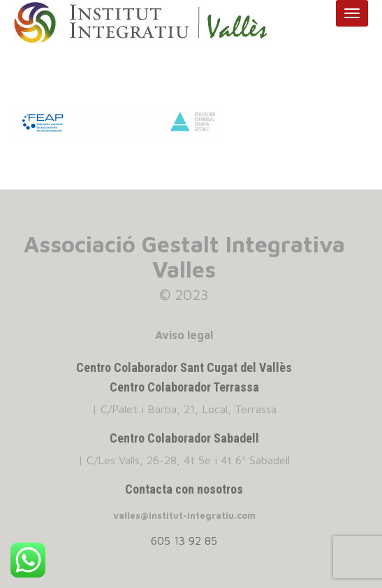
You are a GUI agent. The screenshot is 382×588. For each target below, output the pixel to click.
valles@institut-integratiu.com (184, 515)
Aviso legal (184, 335)
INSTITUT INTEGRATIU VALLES (154, 23)
